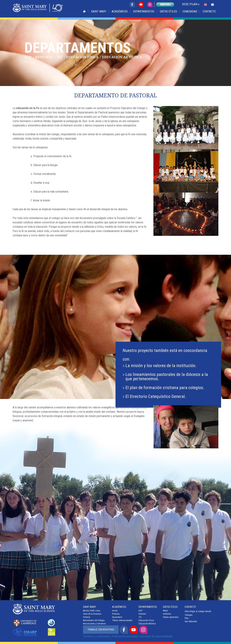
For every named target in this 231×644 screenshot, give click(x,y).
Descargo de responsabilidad (156, 636)
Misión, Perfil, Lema (92, 611)
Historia (87, 617)
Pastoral (142, 614)
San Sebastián (191, 621)
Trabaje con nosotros (101, 630)
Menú (165, 611)
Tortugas (189, 615)
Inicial (115, 611)
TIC (140, 617)
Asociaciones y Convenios (94, 624)
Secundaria (117, 617)
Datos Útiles (168, 11)
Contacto (209, 11)
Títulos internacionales (122, 620)
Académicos (120, 11)
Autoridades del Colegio (94, 620)
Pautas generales (171, 617)
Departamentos (144, 11)
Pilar (187, 618)
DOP (140, 611)
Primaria (116, 614)
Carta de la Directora (92, 614)
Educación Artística (147, 624)
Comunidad (190, 11)
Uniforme (167, 614)
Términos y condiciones (96, 636)
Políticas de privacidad (125, 636)
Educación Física (146, 620)
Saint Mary (99, 11)
